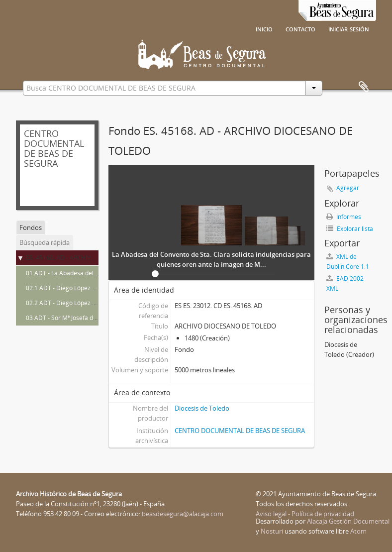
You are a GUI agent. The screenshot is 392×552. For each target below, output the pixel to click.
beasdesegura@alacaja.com (183, 514)
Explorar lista (350, 229)
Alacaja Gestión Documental (348, 521)
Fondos (31, 227)
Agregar (348, 188)
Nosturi (272, 531)
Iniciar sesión (349, 28)
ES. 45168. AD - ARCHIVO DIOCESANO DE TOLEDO (96, 258)
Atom (358, 531)
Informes (344, 217)
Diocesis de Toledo (202, 408)
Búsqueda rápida (45, 242)
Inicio (264, 28)
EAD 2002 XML (345, 283)
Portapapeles (364, 87)
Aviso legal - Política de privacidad (305, 514)
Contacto (300, 28)
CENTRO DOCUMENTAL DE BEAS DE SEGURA (240, 431)
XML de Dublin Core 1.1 (348, 262)
